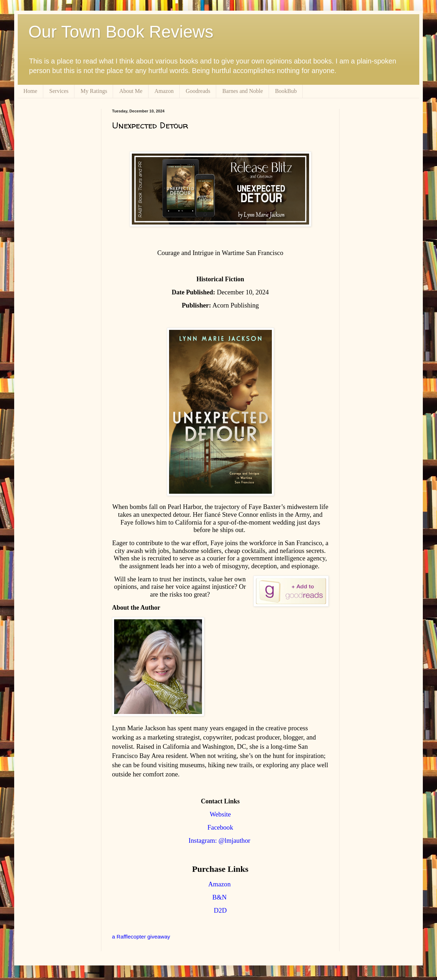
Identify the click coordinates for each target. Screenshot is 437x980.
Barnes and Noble (243, 91)
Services (59, 91)
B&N (219, 897)
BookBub (286, 91)
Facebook (220, 827)
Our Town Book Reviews (121, 32)
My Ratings (94, 91)
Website (220, 814)
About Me (131, 91)
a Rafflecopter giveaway (141, 937)
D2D (220, 910)
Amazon (164, 91)
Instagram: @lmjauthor (219, 840)
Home (30, 91)
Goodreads (198, 91)
